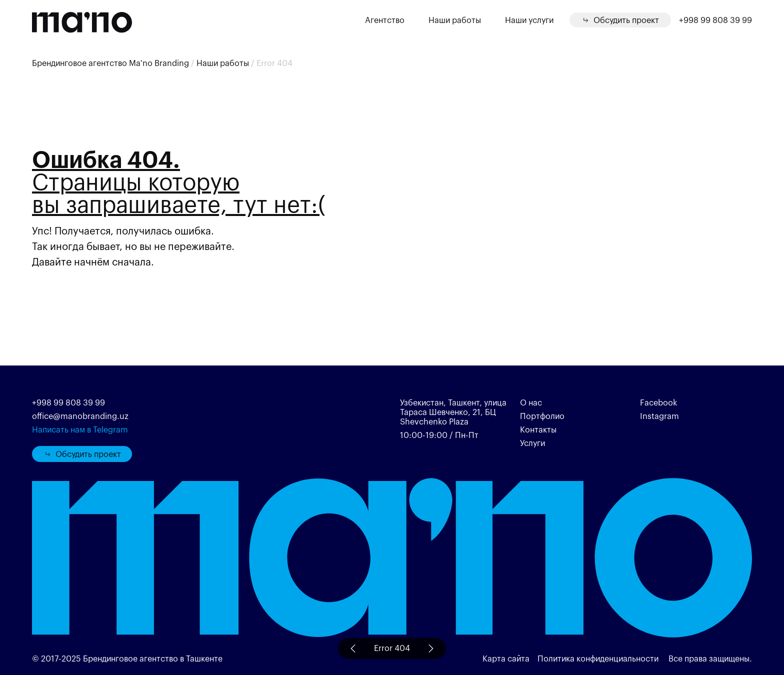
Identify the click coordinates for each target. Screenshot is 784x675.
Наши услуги (529, 20)
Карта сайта (506, 658)
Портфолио (542, 416)
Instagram (659, 416)
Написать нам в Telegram (80, 429)
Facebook (658, 402)
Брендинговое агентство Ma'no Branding (110, 63)
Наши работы (455, 20)
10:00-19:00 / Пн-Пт (439, 435)
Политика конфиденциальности (599, 658)
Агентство (385, 20)
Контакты (538, 429)
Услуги (532, 443)
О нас (531, 402)
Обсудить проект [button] (82, 454)
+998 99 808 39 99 (715, 20)
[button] (620, 20)
